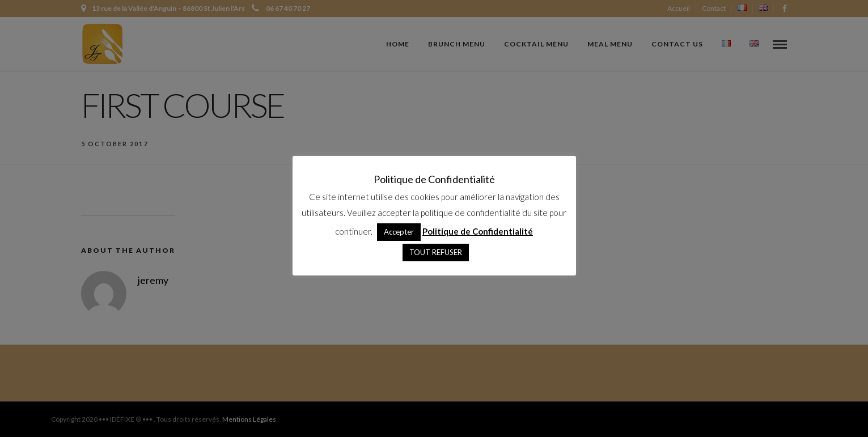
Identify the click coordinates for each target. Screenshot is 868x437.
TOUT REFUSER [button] (436, 252)
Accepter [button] (399, 232)
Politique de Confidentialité (478, 231)
